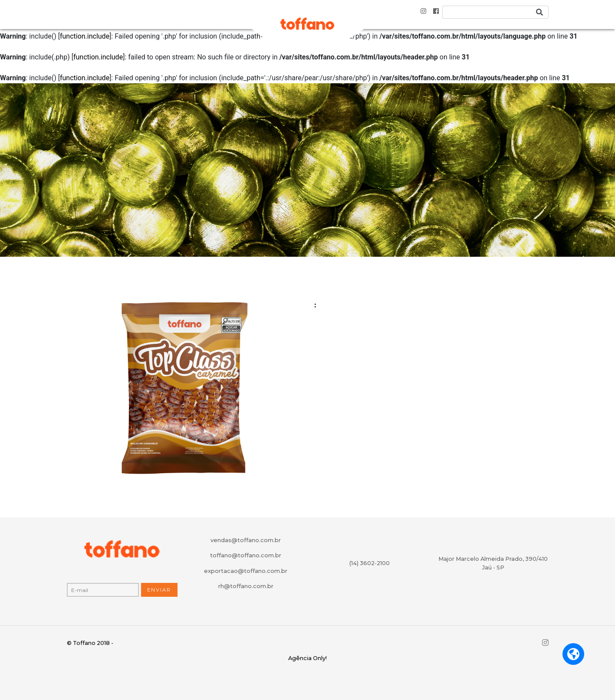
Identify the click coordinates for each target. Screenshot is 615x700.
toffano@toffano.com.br (246, 555)
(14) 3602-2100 (370, 563)
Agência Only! (307, 658)
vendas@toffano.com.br (246, 540)
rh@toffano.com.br (246, 586)
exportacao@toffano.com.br (246, 571)
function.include (85, 36)
